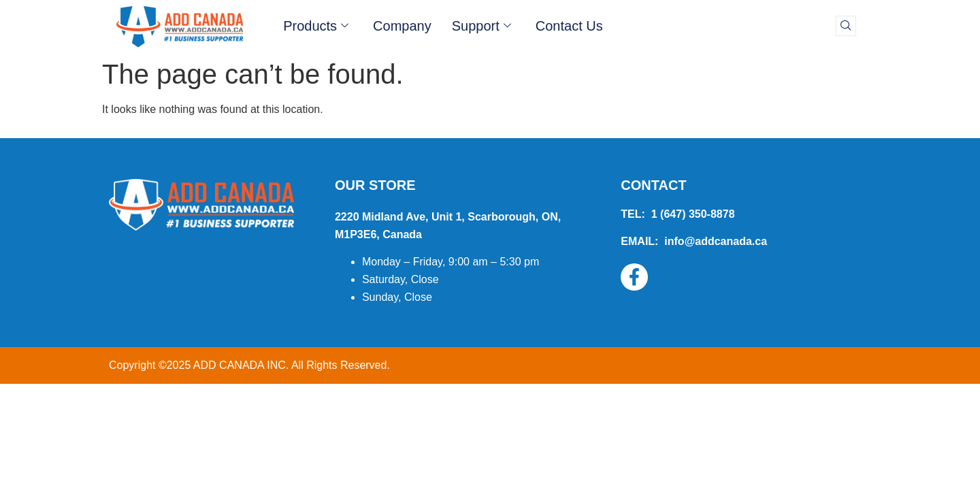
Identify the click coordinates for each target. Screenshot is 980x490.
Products (316, 26)
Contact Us (569, 26)
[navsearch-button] (846, 26)
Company (402, 26)
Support (481, 26)
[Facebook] (634, 277)
